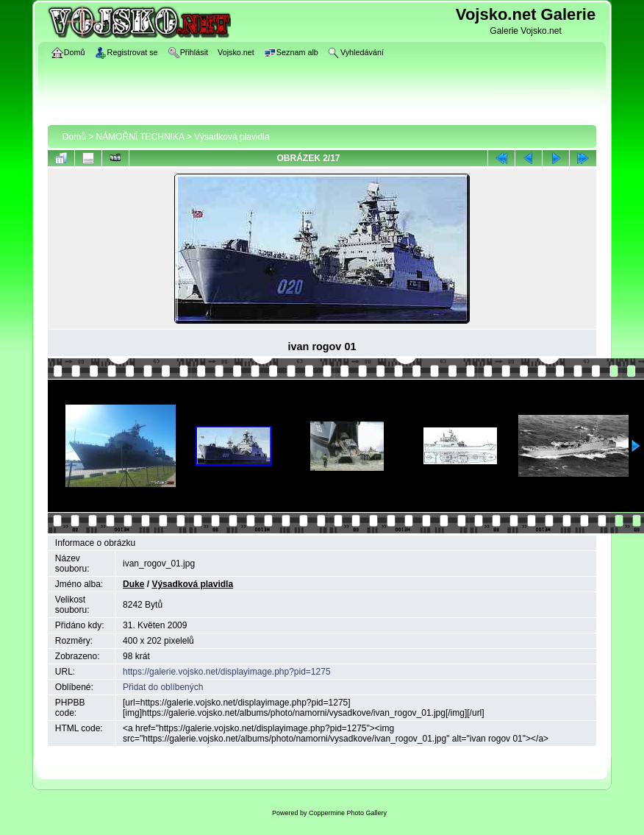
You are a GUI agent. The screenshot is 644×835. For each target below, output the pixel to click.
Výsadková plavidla (232, 137)
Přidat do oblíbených (163, 687)
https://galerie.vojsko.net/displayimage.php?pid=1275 (227, 672)
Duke (133, 584)
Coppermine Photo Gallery (348, 813)
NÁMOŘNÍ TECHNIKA (140, 137)
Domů (74, 137)
